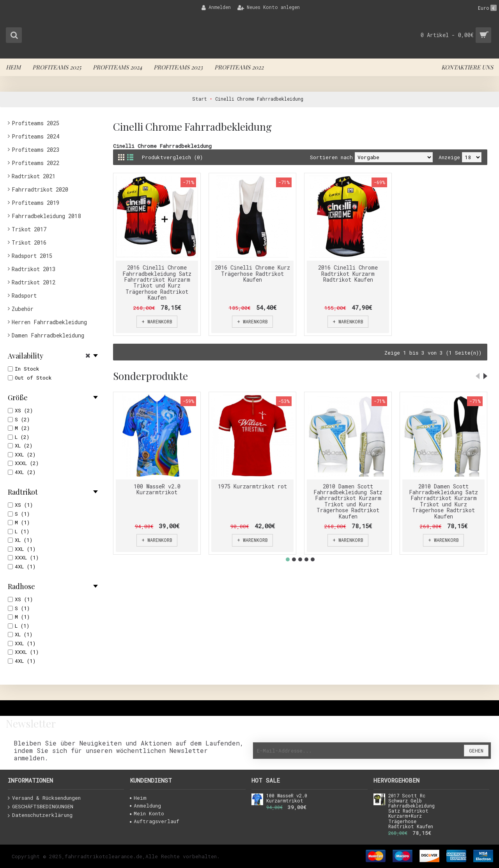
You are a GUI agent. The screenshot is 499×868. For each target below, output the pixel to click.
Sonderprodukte (150, 376)
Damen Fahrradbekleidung (48, 335)
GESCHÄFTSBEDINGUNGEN (41, 807)
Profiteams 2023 (35, 150)
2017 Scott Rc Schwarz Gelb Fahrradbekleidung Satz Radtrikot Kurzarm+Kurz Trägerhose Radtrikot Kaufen (411, 811)
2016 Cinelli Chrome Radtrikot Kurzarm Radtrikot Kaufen (348, 273)
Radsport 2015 (32, 256)
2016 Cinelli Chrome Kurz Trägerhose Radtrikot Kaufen (252, 273)
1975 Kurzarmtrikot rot (252, 486)
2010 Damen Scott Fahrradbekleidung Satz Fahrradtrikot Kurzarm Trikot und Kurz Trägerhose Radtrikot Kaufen (348, 501)
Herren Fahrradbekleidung (49, 322)
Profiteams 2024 (35, 136)
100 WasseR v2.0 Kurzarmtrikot (157, 489)
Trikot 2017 (29, 229)
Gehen (476, 751)
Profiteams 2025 (35, 123)
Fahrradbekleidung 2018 (46, 216)
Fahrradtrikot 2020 (40, 189)
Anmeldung (145, 806)
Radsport (24, 296)
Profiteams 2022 (35, 163)
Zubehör (23, 309)
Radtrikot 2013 (34, 269)
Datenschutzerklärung (40, 815)
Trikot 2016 (29, 242)
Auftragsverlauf (155, 821)
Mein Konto (147, 813)
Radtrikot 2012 (34, 282)
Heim (138, 798)
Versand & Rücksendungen (44, 798)
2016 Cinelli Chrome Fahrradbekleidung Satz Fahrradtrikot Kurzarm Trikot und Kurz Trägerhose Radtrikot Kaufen (157, 282)
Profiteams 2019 (35, 203)
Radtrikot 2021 (34, 176)
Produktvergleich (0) (173, 157)
